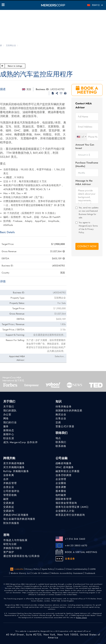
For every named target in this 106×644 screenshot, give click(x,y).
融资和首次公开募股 (68, 471)
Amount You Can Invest (85, 146)
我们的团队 (10, 411)
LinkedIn (17, 569)
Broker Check (82, 617)
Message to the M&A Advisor (84, 183)
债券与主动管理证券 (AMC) (72, 507)
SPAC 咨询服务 (65, 467)
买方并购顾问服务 (14, 467)
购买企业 (61, 415)
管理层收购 (10, 495)
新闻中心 (9, 434)
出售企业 (61, 418)
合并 (6, 479)
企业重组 (61, 483)
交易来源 (9, 503)
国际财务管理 (64, 499)
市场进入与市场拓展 (15, 540)
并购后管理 (10, 483)
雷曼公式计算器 (65, 426)
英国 (29, 89)
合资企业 (9, 487)
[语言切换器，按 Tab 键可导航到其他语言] (92, 5)
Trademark (90, 573)
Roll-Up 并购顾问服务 (16, 471)
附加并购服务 (11, 526)
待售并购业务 (64, 407)
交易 (58, 422)
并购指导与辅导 (13, 548)
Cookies (60, 569)
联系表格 (61, 447)
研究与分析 (10, 544)
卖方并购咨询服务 (14, 463)
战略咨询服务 (64, 463)
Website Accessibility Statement (67, 573)
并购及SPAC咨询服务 (16, 517)
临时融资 (61, 495)
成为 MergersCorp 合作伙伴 (21, 442)
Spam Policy (48, 569)
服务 (6, 426)
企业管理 (61, 479)
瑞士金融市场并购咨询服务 (19, 521)
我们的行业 (10, 422)
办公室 (7, 415)
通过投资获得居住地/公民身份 (21, 556)
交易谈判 (9, 512)
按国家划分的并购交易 (69, 411)
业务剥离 (9, 475)
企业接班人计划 (65, 512)
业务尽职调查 (64, 475)
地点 (58, 438)
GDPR (93, 569)
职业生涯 (9, 438)
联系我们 (61, 443)
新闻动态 (9, 430)
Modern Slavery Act (20, 573)
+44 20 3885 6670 (76, 545)
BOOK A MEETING (87, 90)
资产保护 (9, 552)
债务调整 (61, 487)
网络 (6, 418)
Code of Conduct (41, 573)
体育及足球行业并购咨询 (70, 517)
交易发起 (9, 507)
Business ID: (43, 89)
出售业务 (70, 559)
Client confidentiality (77, 569)
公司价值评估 (11, 491)
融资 (6, 499)
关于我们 (9, 407)
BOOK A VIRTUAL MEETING (81, 552)
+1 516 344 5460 (75, 539)
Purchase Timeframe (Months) (87, 165)
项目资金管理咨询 (66, 503)
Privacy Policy (33, 569)
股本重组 (61, 491)
